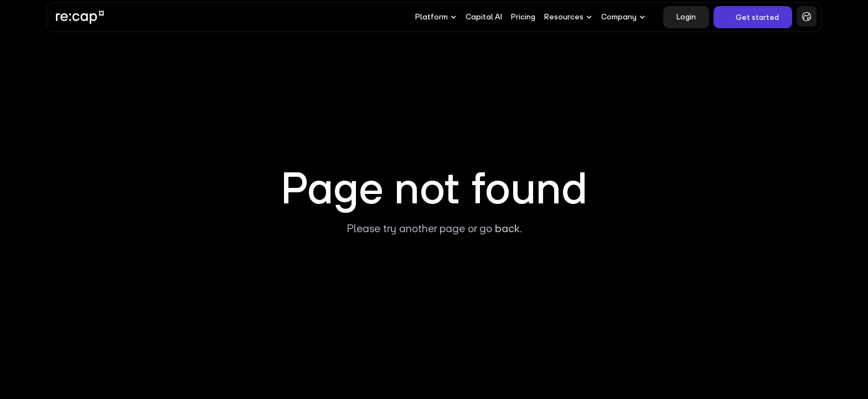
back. (508, 228)
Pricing (523, 17)
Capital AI (484, 17)
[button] (436, 17)
